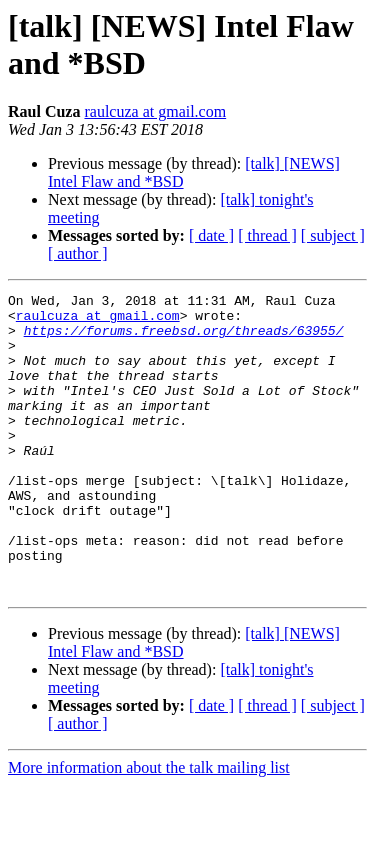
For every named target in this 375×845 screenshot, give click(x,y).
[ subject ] (333, 235)
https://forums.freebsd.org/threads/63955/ (184, 339)
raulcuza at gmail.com (155, 111)
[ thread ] (267, 235)
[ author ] (78, 253)
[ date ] (211, 235)
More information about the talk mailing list (149, 827)
